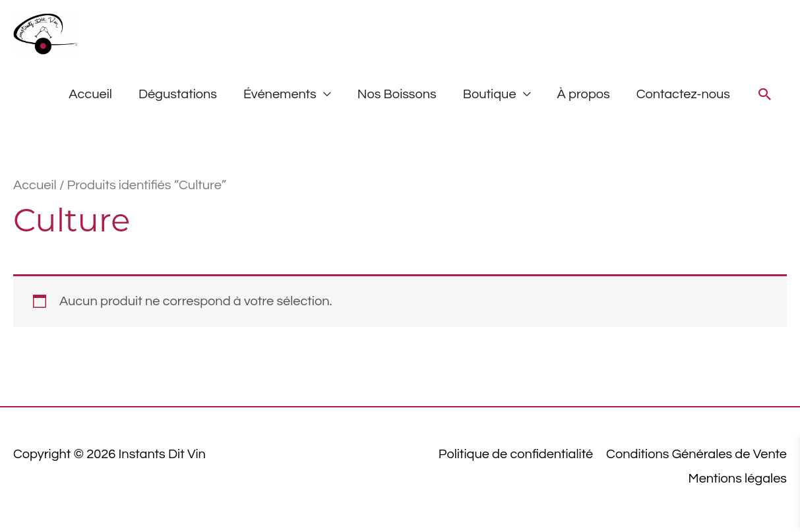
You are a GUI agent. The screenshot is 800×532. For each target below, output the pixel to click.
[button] (765, 94)
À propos (584, 94)
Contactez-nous (683, 94)
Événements (280, 94)
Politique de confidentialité (516, 454)
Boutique (490, 94)
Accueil (90, 94)
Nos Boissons (397, 94)
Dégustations (178, 94)
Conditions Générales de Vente (696, 454)
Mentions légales (738, 479)
